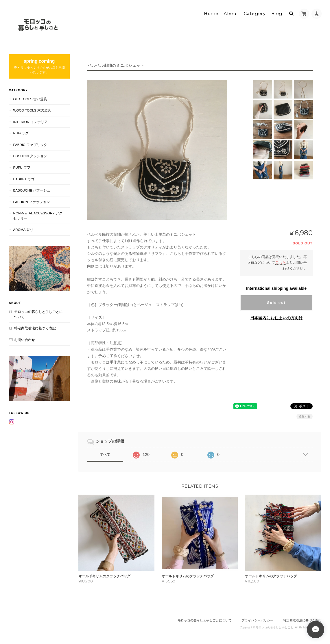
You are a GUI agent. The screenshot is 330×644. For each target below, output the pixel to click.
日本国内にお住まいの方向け (276, 318)
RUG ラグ (21, 133)
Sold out (276, 303)
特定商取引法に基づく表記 (35, 328)
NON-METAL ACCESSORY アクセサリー (38, 216)
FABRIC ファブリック (30, 145)
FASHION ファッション (32, 202)
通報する (305, 416)
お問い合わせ (25, 340)
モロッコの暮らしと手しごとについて (38, 314)
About (231, 14)
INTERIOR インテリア (31, 122)
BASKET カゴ (24, 179)
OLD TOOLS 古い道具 (30, 99)
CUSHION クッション (30, 156)
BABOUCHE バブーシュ (32, 190)
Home (211, 14)
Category (255, 14)
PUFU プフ (22, 167)
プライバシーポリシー (257, 620)
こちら (281, 262)
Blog (277, 14)
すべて (105, 454)
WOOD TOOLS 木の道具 (32, 110)
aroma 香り (23, 230)
